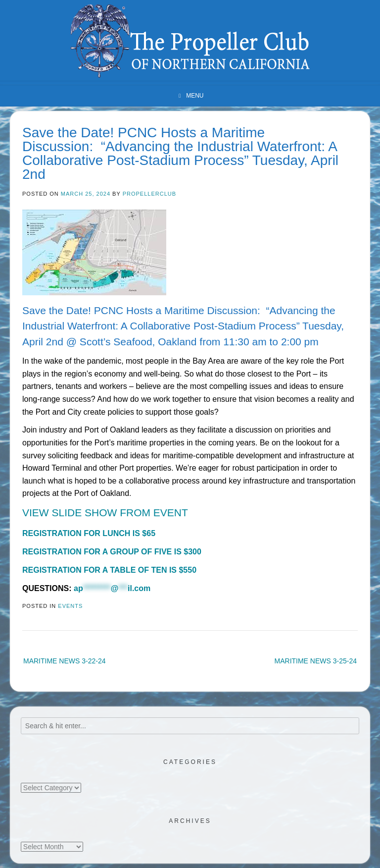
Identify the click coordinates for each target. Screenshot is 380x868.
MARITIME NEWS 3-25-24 (316, 661)
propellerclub (149, 194)
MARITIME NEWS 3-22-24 (64, 661)
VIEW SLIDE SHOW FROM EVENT (105, 513)
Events (70, 606)
